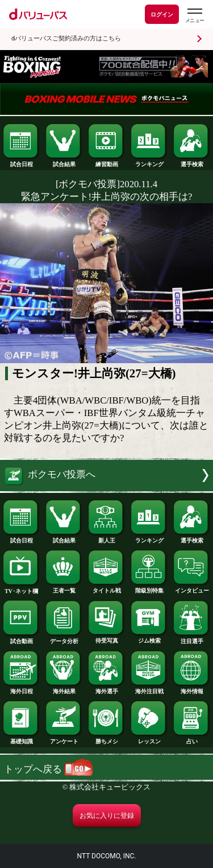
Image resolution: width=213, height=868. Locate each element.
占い (191, 739)
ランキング (149, 162)
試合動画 (21, 639)
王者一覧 (64, 588)
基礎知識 (21, 739)
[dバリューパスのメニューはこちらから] (194, 16)
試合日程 (21, 162)
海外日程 (21, 689)
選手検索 (191, 162)
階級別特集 (149, 588)
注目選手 (191, 639)
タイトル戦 (106, 588)
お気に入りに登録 (107, 816)
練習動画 (106, 162)
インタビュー (191, 588)
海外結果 (64, 689)
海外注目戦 (149, 689)
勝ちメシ (106, 739)
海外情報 (191, 689)
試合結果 (64, 162)
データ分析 (64, 639)
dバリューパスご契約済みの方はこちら (66, 38)
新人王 (106, 538)
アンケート (64, 739)
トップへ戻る (48, 769)
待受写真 (106, 638)
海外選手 (106, 689)
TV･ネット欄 (21, 589)
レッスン (149, 739)
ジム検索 (149, 638)
